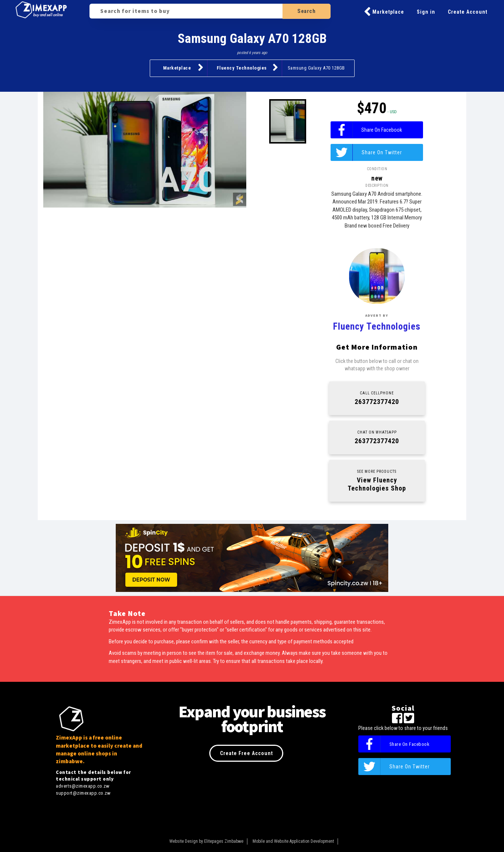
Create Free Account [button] (246, 753)
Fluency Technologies (247, 67)
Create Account (468, 12)
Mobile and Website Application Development (293, 841)
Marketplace (384, 12)
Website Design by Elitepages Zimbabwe (206, 841)
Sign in (426, 12)
